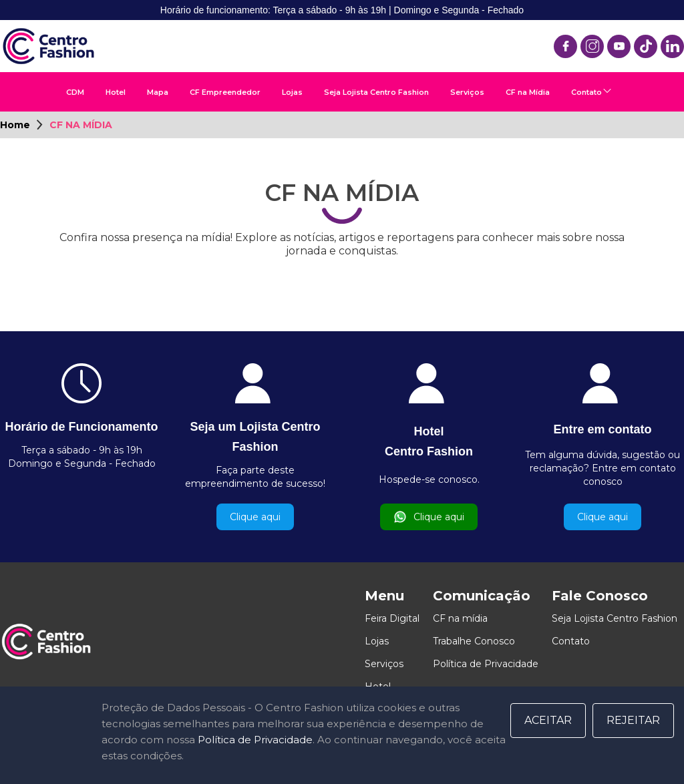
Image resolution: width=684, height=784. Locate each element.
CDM (75, 92)
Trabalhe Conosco (474, 641)
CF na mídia (460, 618)
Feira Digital (392, 618)
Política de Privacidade (486, 664)
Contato (586, 92)
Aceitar (548, 720)
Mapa (158, 92)
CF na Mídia (528, 92)
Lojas (292, 92)
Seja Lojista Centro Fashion (376, 92)
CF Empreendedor (225, 92)
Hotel (116, 92)
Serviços (467, 92)
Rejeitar (633, 720)
